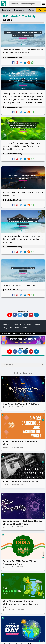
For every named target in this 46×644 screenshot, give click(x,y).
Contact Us (16, 325)
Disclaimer (28, 325)
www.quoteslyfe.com (15, 333)
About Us (6, 325)
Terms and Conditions (18, 328)
